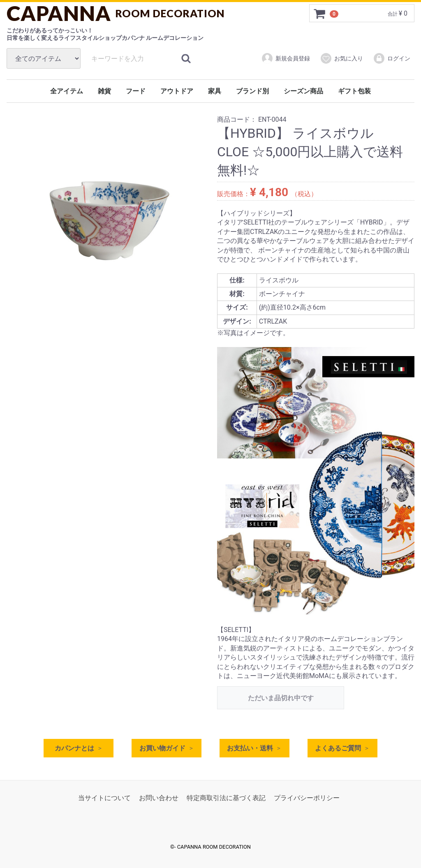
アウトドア (177, 91)
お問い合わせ (159, 798)
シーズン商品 (303, 91)
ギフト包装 (354, 91)
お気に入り (341, 58)
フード (136, 91)
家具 (215, 91)
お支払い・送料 (250, 749)
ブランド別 (252, 91)
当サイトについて (104, 798)
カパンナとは (74, 749)
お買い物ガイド (162, 749)
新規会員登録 (286, 58)
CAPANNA (116, 13)
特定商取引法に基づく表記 (226, 798)
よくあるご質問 (338, 749)
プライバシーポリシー (307, 798)
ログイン (392, 58)
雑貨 (104, 91)
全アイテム (67, 91)
